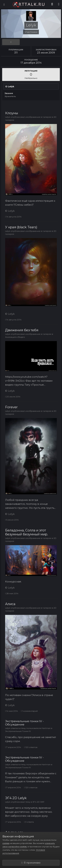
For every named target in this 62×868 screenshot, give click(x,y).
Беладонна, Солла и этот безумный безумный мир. (27, 532)
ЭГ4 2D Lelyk (16, 798)
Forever (11, 407)
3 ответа (29, 822)
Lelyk (8, 117)
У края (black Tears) (21, 227)
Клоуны (12, 113)
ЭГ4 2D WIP (38, 802)
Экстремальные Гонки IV (18, 731)
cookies (6, 843)
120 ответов (31, 747)
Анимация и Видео (15, 337)
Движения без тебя (22, 330)
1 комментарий (29, 711)
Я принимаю (31, 863)
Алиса (10, 604)
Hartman (46, 728)
